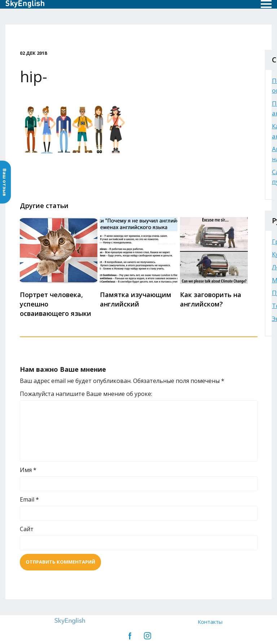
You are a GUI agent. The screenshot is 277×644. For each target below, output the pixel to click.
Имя (28, 470)
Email (29, 499)
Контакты (210, 622)
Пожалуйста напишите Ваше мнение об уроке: (86, 394)
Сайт (27, 529)
